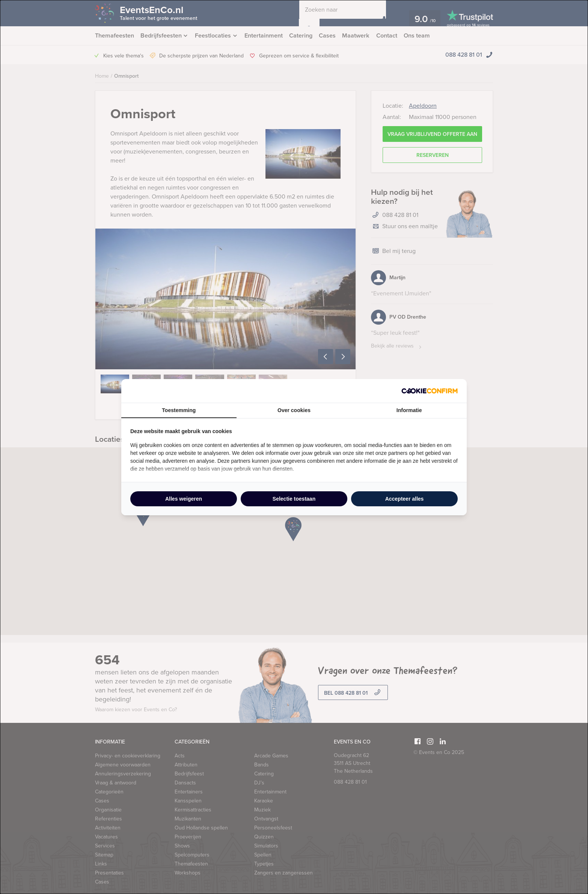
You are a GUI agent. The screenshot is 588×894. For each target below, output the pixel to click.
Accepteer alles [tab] (405, 499)
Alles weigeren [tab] (184, 499)
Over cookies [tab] (294, 410)
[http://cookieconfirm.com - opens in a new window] (430, 391)
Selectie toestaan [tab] (294, 499)
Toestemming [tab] (179, 410)
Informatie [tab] (409, 410)
